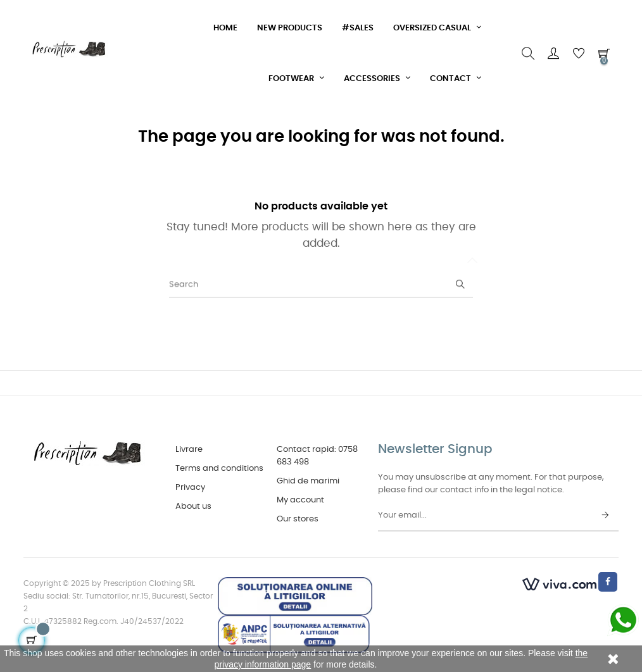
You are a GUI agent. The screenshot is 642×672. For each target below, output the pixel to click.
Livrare (189, 450)
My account (300, 500)
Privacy (190, 488)
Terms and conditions (219, 469)
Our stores (298, 519)
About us (193, 507)
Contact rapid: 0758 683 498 (317, 456)
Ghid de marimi (308, 481)
